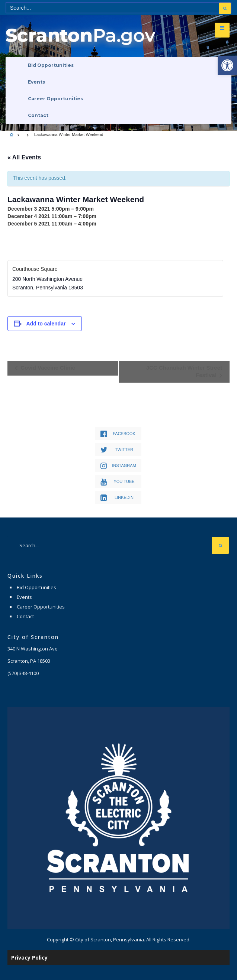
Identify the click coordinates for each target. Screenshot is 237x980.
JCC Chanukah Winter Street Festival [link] (184, 371)
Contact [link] (38, 115)
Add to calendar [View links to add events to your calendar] (46, 324)
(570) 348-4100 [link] (23, 673)
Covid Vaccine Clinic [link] (47, 368)
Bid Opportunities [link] (51, 65)
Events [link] (36, 82)
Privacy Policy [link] (29, 958)
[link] (227, 65)
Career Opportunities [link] (55, 99)
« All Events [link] (24, 157)
